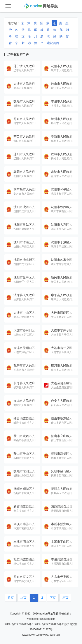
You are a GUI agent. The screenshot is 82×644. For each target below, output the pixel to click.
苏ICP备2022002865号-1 (19, 624)
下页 (53, 598)
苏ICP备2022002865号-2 (49, 624)
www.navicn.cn (51, 635)
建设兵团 (53, 43)
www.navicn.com (32, 635)
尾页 (65, 598)
